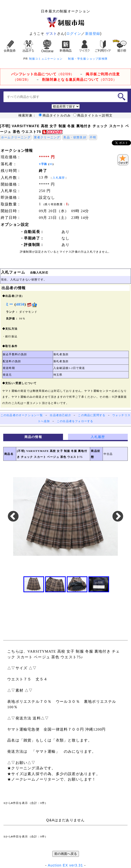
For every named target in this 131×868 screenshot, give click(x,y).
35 (51, 164)
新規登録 (93, 34)
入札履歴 (59, 178)
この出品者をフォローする (75, 421)
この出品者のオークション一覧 (22, 415)
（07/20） (79, 79)
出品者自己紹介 (60, 415)
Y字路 (43, 164)
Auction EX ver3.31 (65, 865)
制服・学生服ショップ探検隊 (88, 59)
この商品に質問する (92, 415)
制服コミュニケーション (46, 59)
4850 (20, 304)
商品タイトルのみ (55, 116)
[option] (66, 517)
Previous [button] (13, 517)
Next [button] (118, 517)
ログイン (74, 34)
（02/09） (43, 74)
